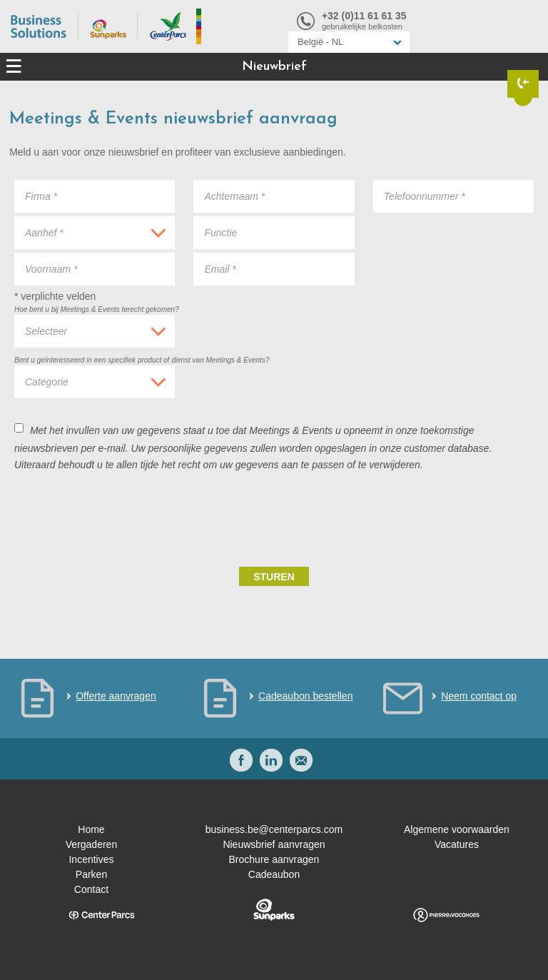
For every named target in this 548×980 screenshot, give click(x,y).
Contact (91, 889)
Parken (91, 874)
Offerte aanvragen (116, 696)
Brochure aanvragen (274, 859)
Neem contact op (479, 696)
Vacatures (457, 844)
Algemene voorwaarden (457, 829)
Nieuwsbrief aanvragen (274, 844)
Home (91, 829)
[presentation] (425, 517)
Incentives (91, 859)
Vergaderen (91, 844)
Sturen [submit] (274, 577)
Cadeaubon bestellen (305, 696)
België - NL (320, 42)
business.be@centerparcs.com (274, 829)
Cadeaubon (274, 874)
